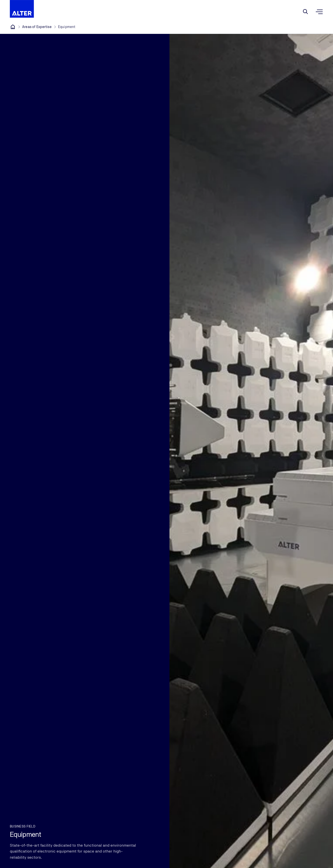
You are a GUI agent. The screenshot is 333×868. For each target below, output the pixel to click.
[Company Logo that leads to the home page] (22, 9)
